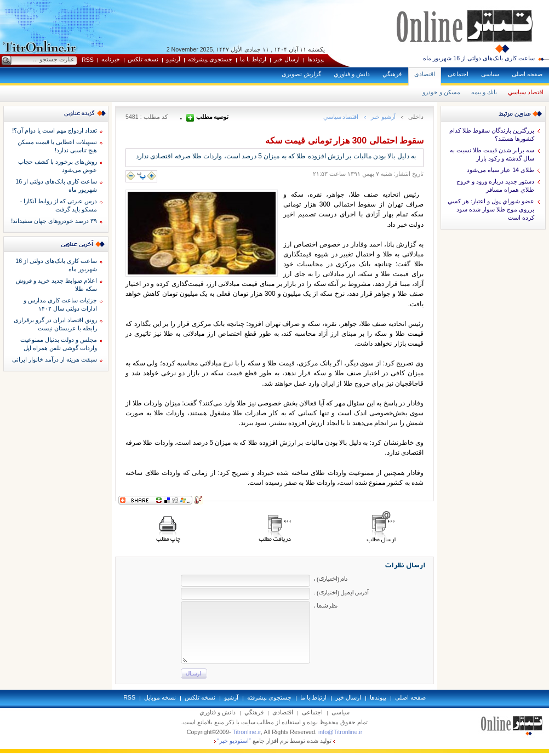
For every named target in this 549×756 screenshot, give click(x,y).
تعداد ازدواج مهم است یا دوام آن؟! (55, 130)
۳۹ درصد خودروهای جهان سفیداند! (54, 221)
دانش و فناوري (352, 74)
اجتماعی (458, 74)
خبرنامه (111, 59)
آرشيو (173, 59)
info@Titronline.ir (340, 732)
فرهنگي (392, 74)
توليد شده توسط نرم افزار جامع (275, 741)
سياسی (490, 74)
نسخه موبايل (160, 697)
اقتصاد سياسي (526, 92)
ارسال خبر (287, 59)
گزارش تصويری (301, 74)
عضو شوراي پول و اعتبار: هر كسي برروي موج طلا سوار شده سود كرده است (491, 209)
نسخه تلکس (143, 59)
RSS (88, 60)
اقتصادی (425, 74)
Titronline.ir (247, 732)
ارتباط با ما (253, 59)
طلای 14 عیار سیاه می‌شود (501, 170)
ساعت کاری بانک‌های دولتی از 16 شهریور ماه (479, 58)
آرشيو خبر (383, 117)
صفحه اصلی (527, 74)
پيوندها (316, 59)
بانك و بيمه (484, 92)
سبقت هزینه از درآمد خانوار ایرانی (55, 359)
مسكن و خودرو (441, 92)
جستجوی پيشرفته (210, 59)
